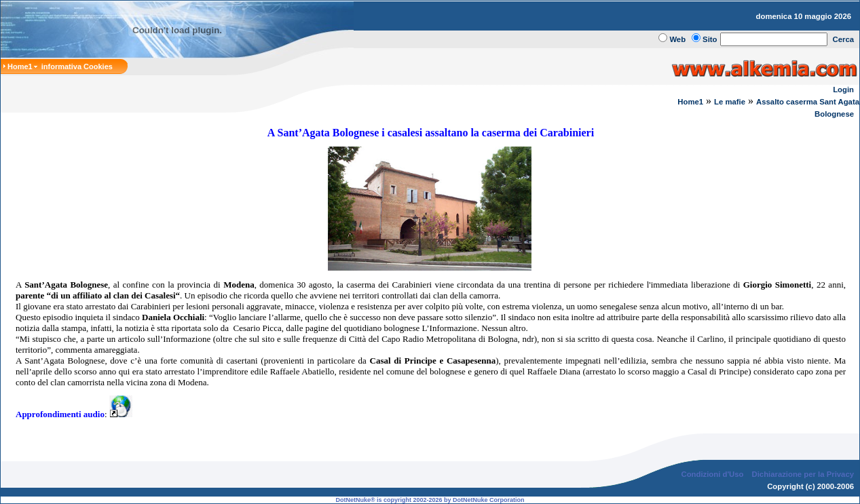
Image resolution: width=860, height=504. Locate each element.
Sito (710, 39)
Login (843, 90)
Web (677, 39)
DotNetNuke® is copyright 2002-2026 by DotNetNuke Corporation (430, 500)
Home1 (690, 102)
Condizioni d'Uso (712, 474)
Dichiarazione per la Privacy (803, 474)
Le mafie (730, 102)
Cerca (844, 39)
